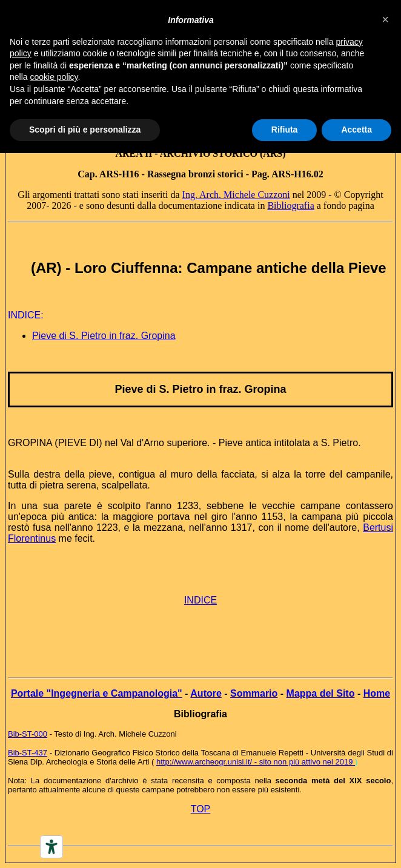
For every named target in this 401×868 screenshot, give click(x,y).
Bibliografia (290, 205)
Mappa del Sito (321, 693)
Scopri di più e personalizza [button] (85, 130)
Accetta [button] (356, 130)
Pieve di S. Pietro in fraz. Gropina (104, 336)
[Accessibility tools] (51, 847)
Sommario (254, 693)
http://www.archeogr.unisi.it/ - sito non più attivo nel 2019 (256, 762)
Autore (206, 693)
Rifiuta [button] (285, 130)
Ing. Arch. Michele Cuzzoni (236, 195)
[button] (385, 19)
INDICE (200, 600)
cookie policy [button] (54, 77)
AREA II (134, 153)
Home (377, 693)
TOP (201, 809)
